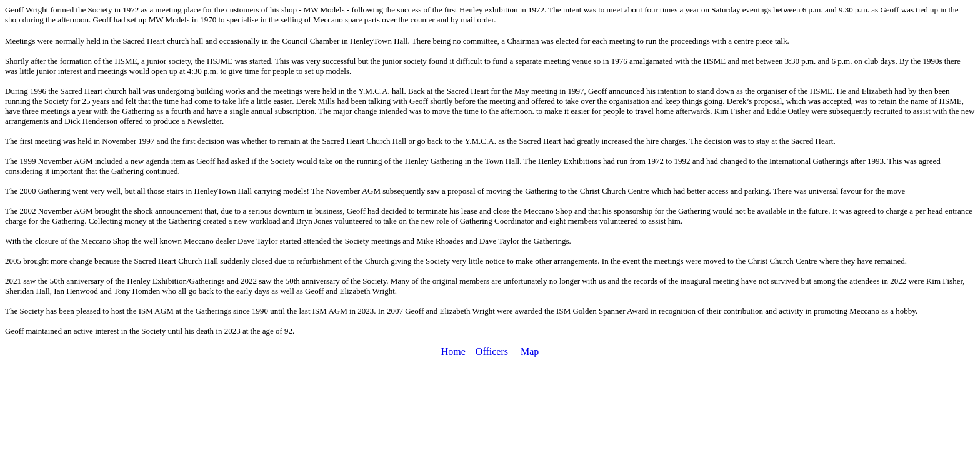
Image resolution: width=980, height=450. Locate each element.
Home (453, 352)
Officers (492, 352)
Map (530, 352)
